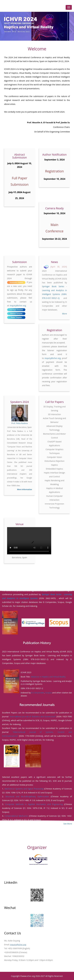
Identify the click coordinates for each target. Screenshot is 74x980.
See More (68, 823)
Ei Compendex (38, 692)
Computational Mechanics (16, 816)
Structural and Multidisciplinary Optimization (27, 796)
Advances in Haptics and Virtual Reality (48, 677)
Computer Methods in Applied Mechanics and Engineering (34, 804)
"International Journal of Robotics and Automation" (32, 716)
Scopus (49, 692)
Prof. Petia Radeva (19, 423)
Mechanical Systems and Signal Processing (24, 788)
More (64, 314)
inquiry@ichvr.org (18, 306)
